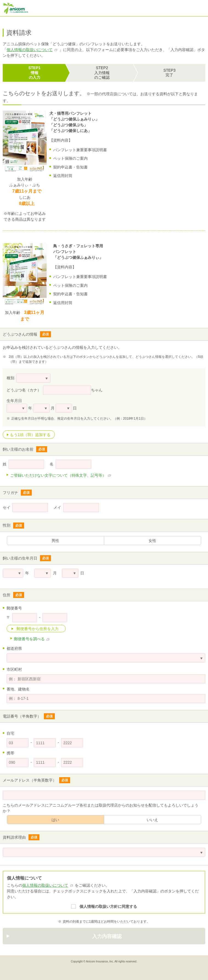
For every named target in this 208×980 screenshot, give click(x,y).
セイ (7, 507)
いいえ (152, 820)
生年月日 (14, 401)
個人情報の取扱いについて (30, 50)
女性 (152, 541)
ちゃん (97, 390)
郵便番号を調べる (29, 639)
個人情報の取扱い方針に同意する (108, 906)
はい (55, 820)
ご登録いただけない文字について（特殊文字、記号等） (58, 475)
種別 (10, 378)
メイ (57, 507)
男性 (55, 541)
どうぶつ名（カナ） (24, 390)
